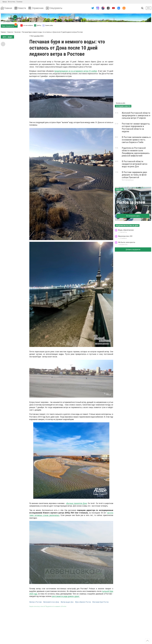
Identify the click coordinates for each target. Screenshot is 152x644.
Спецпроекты (56, 8)
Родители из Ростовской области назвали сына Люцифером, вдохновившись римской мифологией (136, 152)
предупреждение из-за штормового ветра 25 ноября (76, 71)
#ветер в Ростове (36, 602)
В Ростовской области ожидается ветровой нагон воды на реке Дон (135, 164)
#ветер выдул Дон (67, 602)
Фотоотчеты (12, 2)
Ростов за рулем (131, 202)
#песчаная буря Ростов (100, 602)
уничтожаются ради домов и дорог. (66, 596)
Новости (21, 8)
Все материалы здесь (133, 216)
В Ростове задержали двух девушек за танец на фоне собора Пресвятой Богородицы (134, 176)
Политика (19, 2)
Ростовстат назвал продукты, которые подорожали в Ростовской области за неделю (136, 128)
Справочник (37, 8)
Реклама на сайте (121, 103)
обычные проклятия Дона (76, 503)
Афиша (5, 2)
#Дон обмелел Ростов (83, 602)
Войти (149, 8)
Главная (7, 8)
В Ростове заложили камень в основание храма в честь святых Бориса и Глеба (136, 140)
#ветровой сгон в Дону (51, 602)
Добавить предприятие (133, 250)
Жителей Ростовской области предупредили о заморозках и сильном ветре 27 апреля (136, 115)
